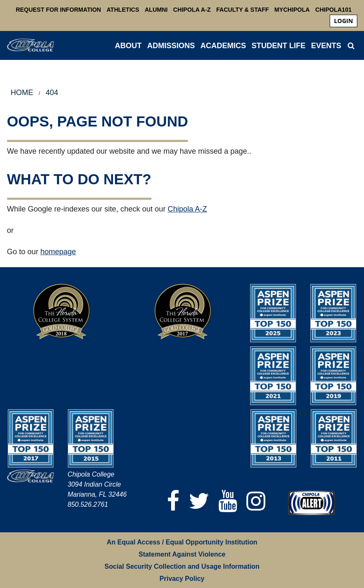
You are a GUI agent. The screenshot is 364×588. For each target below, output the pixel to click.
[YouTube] (228, 501)
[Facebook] (173, 501)
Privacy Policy (182, 579)
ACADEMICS (223, 46)
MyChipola (292, 10)
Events (326, 46)
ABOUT (128, 46)
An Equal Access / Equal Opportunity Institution (182, 542)
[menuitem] (343, 21)
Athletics (123, 10)
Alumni (156, 10)
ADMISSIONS (171, 46)
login (343, 21)
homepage (58, 252)
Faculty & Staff (243, 10)
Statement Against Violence (182, 554)
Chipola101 (333, 10)
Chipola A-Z (192, 10)
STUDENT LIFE (278, 46)
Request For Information (59, 10)
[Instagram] (256, 501)
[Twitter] (199, 501)
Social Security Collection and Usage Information (182, 566)
